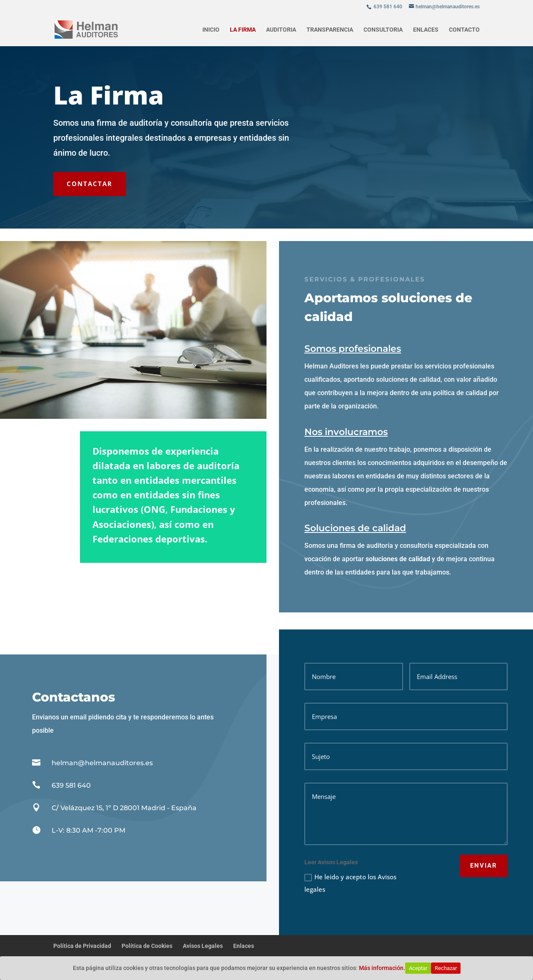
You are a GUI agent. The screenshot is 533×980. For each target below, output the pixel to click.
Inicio (211, 30)
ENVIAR (484, 866)
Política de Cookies (147, 946)
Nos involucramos (381, 432)
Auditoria (281, 30)
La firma (243, 30)
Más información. (382, 968)
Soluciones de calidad (391, 528)
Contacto (464, 30)
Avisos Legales (203, 946)
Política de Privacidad (82, 946)
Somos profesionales (388, 349)
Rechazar (446, 968)
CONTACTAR (90, 184)
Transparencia (330, 30)
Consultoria (383, 30)
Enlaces (426, 30)
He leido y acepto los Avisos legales (350, 883)
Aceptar (418, 968)
